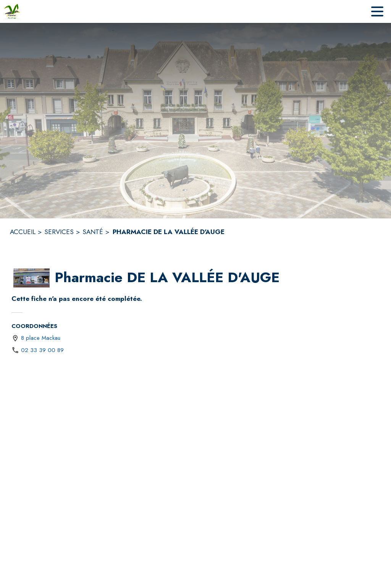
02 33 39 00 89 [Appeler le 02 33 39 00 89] (42, 350)
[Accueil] (12, 11)
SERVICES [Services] (59, 232)
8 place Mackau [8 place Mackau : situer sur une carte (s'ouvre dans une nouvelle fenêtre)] (41, 338)
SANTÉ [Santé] (93, 232)
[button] (32, 278)
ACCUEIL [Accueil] (23, 232)
